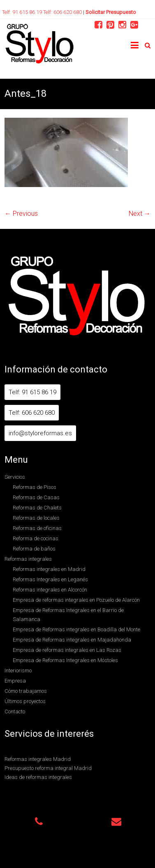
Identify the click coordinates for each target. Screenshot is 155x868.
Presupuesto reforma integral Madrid (48, 768)
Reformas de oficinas (37, 528)
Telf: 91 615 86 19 (23, 12)
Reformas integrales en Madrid (49, 569)
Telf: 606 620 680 (63, 12)
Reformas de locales (36, 518)
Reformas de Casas (36, 497)
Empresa (15, 681)
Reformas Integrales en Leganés (50, 579)
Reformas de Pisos (35, 487)
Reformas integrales (28, 559)
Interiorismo (18, 670)
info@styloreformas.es (40, 433)
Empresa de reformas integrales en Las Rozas (67, 650)
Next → (140, 214)
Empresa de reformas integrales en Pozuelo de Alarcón (76, 600)
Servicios (15, 477)
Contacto (15, 712)
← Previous (21, 214)
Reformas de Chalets (37, 508)
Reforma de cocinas (36, 538)
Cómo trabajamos (26, 691)
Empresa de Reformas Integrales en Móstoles (65, 660)
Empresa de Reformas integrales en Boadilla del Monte (76, 629)
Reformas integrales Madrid (38, 759)
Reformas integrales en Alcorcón (50, 590)
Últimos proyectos (25, 701)
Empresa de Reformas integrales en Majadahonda (72, 640)
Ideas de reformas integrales (38, 777)
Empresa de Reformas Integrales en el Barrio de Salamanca (68, 615)
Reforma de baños (34, 549)
